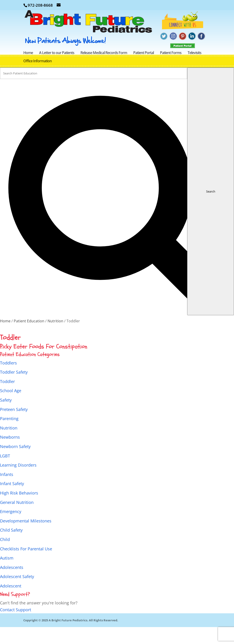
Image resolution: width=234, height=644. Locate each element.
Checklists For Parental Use (26, 566)
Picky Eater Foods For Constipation (44, 363)
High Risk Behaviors (19, 510)
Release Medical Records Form (104, 70)
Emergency (11, 528)
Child (5, 556)
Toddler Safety (14, 389)
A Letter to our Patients (57, 70)
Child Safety (11, 547)
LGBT (5, 473)
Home (28, 70)
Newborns (10, 454)
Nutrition (9, 445)
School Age (11, 408)
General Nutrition (17, 519)
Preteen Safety (14, 426)
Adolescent (11, 603)
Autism (7, 575)
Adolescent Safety (17, 593)
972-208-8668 (40, 5)
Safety (6, 417)
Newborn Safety (15, 463)
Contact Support (16, 627)
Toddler (7, 398)
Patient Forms (171, 70)
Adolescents (12, 584)
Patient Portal (144, 70)
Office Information (37, 78)
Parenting (9, 435)
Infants (7, 491)
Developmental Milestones (26, 538)
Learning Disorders (18, 482)
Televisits (194, 70)
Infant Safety (12, 500)
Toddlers (8, 380)
